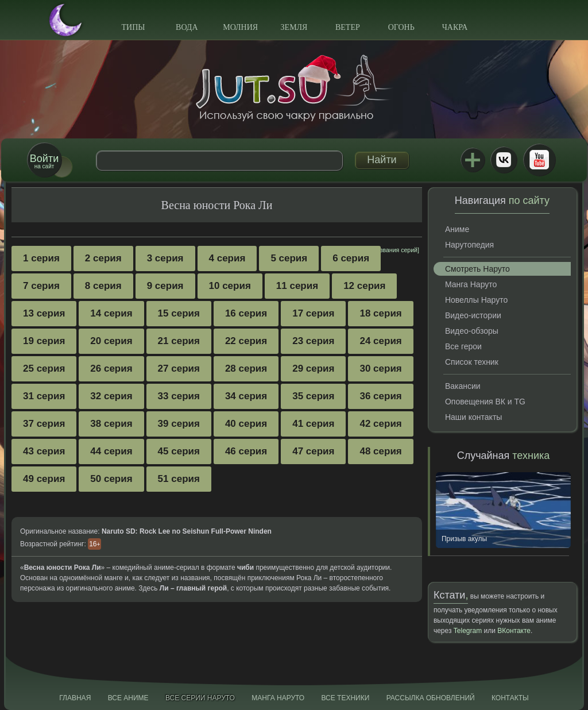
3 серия (165, 258)
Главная (75, 698)
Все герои (463, 346)
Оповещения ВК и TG (485, 402)
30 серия (380, 368)
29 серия (313, 368)
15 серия (179, 313)
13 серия (44, 313)
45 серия (179, 451)
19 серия (44, 341)
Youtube (539, 160)
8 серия (103, 286)
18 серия (380, 313)
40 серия (246, 424)
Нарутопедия (469, 245)
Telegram (468, 631)
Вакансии (463, 386)
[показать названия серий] (382, 250)
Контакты (510, 698)
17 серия (313, 313)
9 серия (165, 286)
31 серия (44, 396)
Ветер (348, 27)
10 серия (230, 286)
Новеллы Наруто (476, 300)
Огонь (401, 27)
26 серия (111, 368)
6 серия (351, 258)
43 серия (44, 451)
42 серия (380, 424)
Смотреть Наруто (477, 269)
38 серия (111, 424)
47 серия (313, 451)
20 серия (111, 341)
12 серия (364, 286)
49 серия (44, 479)
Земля (294, 27)
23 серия (313, 341)
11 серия (297, 286)
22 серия (246, 341)
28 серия (246, 368)
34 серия (246, 396)
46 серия (246, 451)
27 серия (179, 368)
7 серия (41, 286)
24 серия (380, 341)
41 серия (313, 424)
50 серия (111, 479)
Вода (187, 27)
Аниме (457, 229)
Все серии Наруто (200, 698)
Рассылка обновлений (431, 698)
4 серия (227, 258)
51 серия (179, 479)
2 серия (103, 258)
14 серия (111, 313)
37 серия (44, 424)
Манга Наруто (471, 284)
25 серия (44, 368)
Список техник (472, 362)
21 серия (179, 341)
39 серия (179, 424)
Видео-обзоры (472, 331)
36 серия (380, 396)
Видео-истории (473, 315)
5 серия (289, 258)
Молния (240, 27)
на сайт (44, 161)
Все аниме (128, 698)
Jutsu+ (473, 160)
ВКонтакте (504, 160)
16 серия (246, 313)
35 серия (313, 396)
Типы (133, 27)
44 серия (111, 451)
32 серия (111, 396)
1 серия (41, 258)
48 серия (380, 451)
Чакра (455, 27)
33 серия (179, 396)
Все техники (345, 698)
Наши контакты (473, 417)
